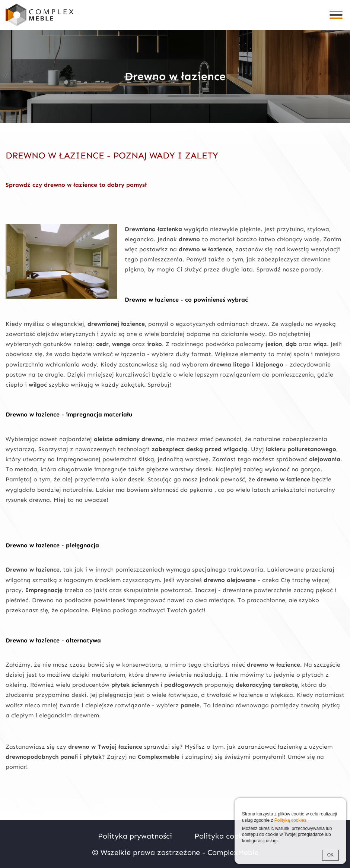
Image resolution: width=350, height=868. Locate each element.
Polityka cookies (223, 836)
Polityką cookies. (290, 820)
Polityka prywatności (135, 836)
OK (330, 855)
